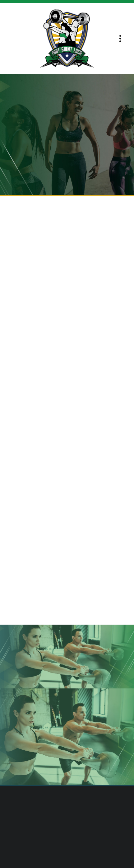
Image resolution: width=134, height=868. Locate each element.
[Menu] (120, 39)
